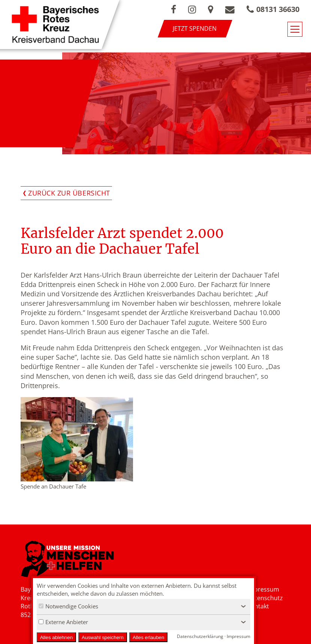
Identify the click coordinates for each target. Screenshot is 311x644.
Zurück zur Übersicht (69, 193)
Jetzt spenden (195, 28)
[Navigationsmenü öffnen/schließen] (295, 29)
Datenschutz (265, 598)
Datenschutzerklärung (200, 636)
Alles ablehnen (56, 637)
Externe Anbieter (63, 622)
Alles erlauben (148, 637)
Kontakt (258, 606)
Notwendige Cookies (68, 606)
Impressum (263, 589)
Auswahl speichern (103, 637)
